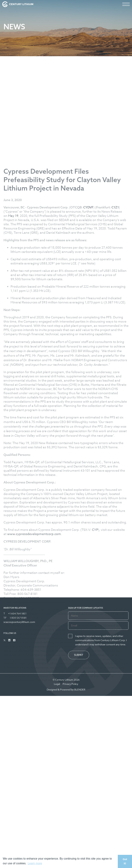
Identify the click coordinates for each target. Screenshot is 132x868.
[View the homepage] (18, 4)
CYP (95, 682)
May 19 (13, 368)
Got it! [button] (125, 861)
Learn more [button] (35, 863)
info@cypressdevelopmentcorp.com (40, 754)
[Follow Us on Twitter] (4, 640)
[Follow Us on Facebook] (14, 640)
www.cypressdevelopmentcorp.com (34, 686)
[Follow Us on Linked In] (9, 640)
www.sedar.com (19, 832)
